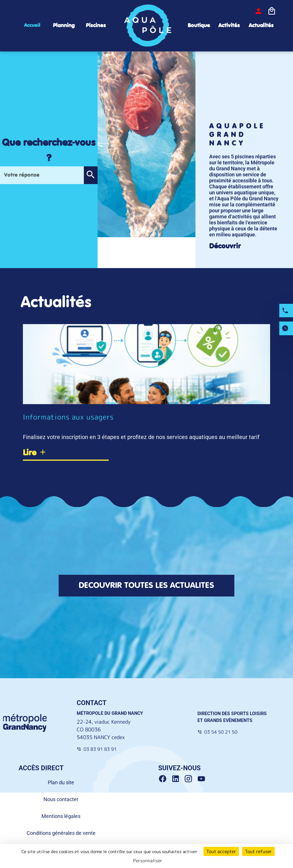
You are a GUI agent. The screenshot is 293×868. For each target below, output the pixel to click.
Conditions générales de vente (61, 834)
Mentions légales (61, 817)
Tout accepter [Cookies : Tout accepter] (221, 851)
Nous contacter (61, 800)
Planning (64, 26)
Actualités (261, 26)
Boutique (199, 26)
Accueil (32, 25)
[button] (91, 175)
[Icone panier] (272, 11)
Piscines (96, 26)
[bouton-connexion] (258, 11)
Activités (229, 26)
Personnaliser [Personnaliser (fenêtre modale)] (148, 861)
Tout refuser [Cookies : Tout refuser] (258, 851)
